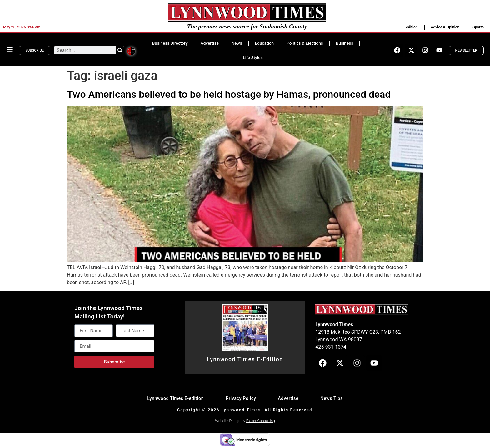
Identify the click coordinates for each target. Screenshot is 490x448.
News (237, 43)
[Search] (120, 50)
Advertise (210, 43)
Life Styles (253, 57)
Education (264, 43)
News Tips (332, 399)
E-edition (410, 27)
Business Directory (170, 43)
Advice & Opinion (445, 27)
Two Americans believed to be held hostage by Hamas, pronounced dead (229, 94)
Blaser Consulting (261, 421)
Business (345, 43)
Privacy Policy (241, 399)
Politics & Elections (305, 43)
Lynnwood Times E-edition (175, 399)
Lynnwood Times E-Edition (245, 359)
